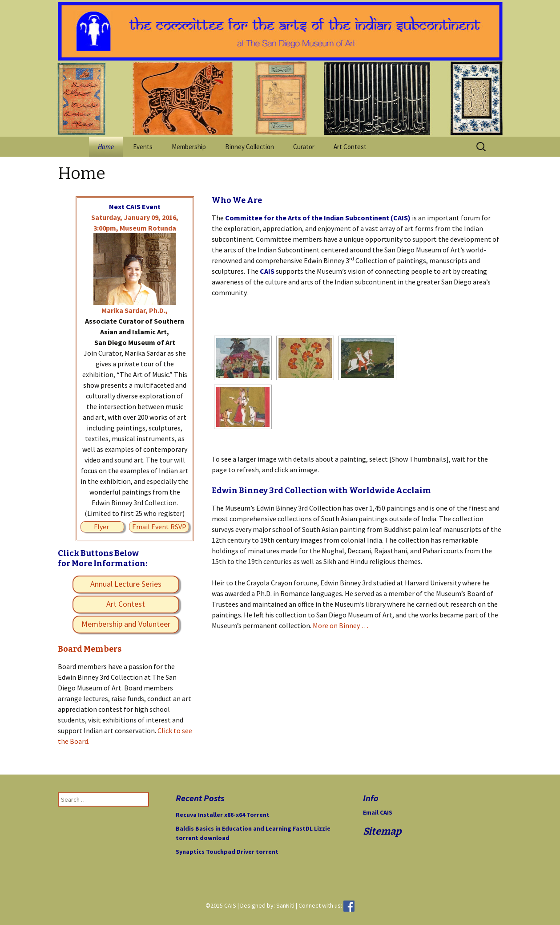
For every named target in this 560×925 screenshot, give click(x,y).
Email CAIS (378, 812)
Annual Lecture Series (126, 584)
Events (143, 147)
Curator (304, 147)
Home (106, 147)
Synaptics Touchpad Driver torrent (227, 852)
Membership (189, 147)
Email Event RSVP (159, 527)
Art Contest (350, 147)
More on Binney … (340, 625)
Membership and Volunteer (126, 624)
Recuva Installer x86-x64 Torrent (223, 815)
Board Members (90, 649)
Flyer (101, 527)
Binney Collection (250, 147)
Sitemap (382, 831)
